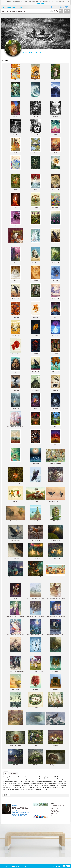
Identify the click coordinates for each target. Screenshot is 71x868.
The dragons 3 (56, 237)
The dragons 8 (15, 401)
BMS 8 (35, 437)
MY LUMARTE (5, 866)
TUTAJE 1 (35, 700)
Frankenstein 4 (36, 127)
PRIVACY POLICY (55, 812)
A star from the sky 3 (56, 551)
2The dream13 (15, 200)
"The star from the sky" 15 (15, 476)
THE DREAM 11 (56, 664)
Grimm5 (35, 291)
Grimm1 (35, 401)
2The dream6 (15, 328)
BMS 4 (56, 437)
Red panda (35, 494)
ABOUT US (27, 11)
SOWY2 (35, 72)
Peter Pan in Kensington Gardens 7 (56, 627)
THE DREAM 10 (15, 682)
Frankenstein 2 (56, 109)
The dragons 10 (15, 364)
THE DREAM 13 (35, 456)
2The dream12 (35, 383)
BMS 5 (56, 419)
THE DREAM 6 (56, 513)
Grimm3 (15, 255)
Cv (6, 773)
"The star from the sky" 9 (15, 533)
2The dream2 (56, 346)
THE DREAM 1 (35, 476)
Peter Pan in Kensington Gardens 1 (15, 419)
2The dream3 (56, 164)
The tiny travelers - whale (56, 719)
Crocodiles (15, 494)
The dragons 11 (15, 310)
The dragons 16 (56, 291)
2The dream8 (35, 364)
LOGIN (61, 11)
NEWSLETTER (55, 814)
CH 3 (35, 145)
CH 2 (15, 145)
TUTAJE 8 (15, 237)
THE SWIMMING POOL (56, 457)
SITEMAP (53, 815)
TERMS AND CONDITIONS (58, 805)
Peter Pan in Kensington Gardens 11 (35, 609)
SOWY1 (15, 72)
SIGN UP (67, 11)
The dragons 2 (56, 401)
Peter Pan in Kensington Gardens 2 (36, 664)
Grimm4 (56, 218)
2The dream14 (35, 200)
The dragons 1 (56, 383)
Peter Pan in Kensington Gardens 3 (15, 664)
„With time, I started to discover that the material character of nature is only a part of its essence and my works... (22, 813)
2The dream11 (35, 328)
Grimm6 (35, 182)
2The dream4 (56, 364)
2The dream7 (35, 237)
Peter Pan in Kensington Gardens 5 (36, 645)
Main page (3, 15)
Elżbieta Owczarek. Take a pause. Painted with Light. (20, 808)
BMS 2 (35, 218)
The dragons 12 (56, 255)
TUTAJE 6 (15, 719)
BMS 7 (35, 419)
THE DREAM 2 (35, 513)
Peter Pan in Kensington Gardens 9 (15, 627)
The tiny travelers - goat (15, 514)
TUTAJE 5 (35, 738)
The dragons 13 (56, 182)
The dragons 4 (35, 273)
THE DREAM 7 (15, 346)
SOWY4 (15, 91)
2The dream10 (56, 200)
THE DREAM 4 (15, 700)
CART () (24, 866)
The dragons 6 (15, 291)
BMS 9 (15, 456)
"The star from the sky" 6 (15, 551)
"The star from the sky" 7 (56, 533)
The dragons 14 (15, 383)
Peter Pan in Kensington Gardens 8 (36, 627)
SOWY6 (56, 91)
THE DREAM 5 (35, 682)
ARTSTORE (13, 11)
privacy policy (41, 3)
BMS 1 (15, 218)
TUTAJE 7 (56, 476)
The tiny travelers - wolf (56, 758)
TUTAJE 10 (56, 700)
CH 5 (15, 164)
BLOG (20, 11)
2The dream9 (35, 255)
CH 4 (56, 145)
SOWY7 (15, 109)
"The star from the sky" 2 (15, 569)
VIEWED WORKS (15, 866)
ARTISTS (5, 11)
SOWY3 (56, 72)
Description (13, 773)
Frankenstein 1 (36, 109)
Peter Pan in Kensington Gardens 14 (35, 591)
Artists (10, 15)
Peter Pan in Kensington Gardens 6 (15, 645)
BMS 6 (56, 310)
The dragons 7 (35, 346)
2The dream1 (35, 164)
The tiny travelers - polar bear (35, 719)
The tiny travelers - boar (15, 739)
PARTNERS (54, 807)
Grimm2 (15, 273)
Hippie (15, 591)
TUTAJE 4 (56, 738)
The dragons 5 (56, 273)
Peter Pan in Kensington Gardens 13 (56, 591)
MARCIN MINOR (18, 15)
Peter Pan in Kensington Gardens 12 (15, 609)
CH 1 (56, 127)
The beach (56, 571)
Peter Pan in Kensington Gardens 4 (56, 645)
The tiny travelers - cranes (56, 494)
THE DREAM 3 (56, 682)
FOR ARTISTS (54, 809)
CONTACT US (54, 810)
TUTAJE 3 (15, 757)
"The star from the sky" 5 (35, 551)
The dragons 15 (15, 182)
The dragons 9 (35, 310)
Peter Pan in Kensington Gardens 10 (56, 609)
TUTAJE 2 (35, 757)
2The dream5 (56, 328)
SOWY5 (35, 91)
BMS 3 (15, 437)
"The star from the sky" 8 (35, 533)
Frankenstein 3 (15, 127)
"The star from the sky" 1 (35, 569)
